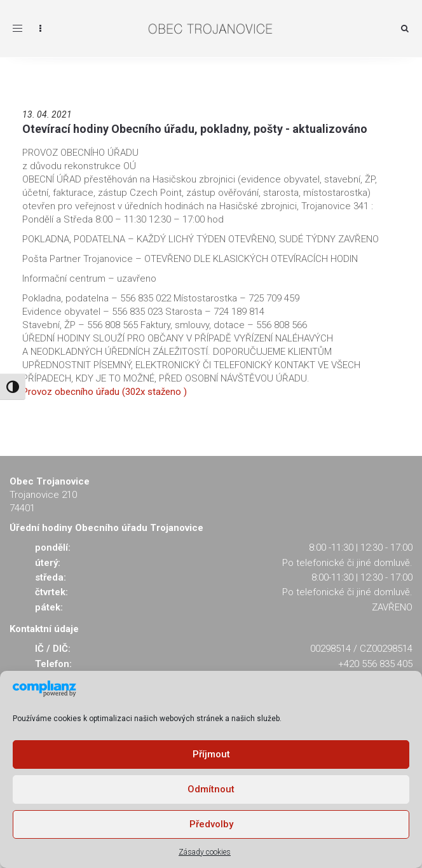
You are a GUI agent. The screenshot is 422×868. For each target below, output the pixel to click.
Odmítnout (211, 789)
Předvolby (211, 824)
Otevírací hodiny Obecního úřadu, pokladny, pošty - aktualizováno (195, 129)
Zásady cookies (205, 852)
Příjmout (211, 754)
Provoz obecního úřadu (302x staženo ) (105, 392)
